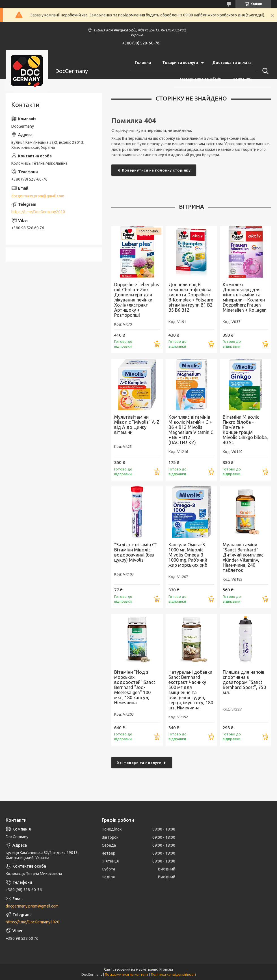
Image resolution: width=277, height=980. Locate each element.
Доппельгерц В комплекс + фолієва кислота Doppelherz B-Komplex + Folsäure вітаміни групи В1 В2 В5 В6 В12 (191, 297)
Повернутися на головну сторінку (156, 170)
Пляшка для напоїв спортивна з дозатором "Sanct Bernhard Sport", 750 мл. (244, 682)
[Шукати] (264, 71)
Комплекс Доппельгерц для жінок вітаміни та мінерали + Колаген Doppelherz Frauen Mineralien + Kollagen (245, 297)
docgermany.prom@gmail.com (38, 196)
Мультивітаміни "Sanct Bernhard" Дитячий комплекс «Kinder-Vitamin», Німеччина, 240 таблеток (243, 557)
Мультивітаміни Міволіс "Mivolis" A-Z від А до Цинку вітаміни (137, 425)
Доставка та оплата (232, 63)
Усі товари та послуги (139, 763)
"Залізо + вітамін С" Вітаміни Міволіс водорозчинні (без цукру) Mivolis (136, 552)
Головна (143, 63)
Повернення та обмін (201, 79)
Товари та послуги (180, 63)
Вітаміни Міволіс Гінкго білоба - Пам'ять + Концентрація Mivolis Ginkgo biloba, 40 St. (245, 430)
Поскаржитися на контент (127, 974)
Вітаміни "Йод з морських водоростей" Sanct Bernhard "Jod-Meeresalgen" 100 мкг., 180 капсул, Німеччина (135, 687)
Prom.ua (166, 969)
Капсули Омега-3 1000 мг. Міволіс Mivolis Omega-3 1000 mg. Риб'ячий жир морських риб (188, 555)
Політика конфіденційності (173, 974)
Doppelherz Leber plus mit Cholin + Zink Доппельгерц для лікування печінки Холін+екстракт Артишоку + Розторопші (137, 300)
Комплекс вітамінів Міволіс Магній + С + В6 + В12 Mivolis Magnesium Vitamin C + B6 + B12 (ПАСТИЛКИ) (191, 430)
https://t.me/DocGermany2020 (38, 212)
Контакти (242, 79)
